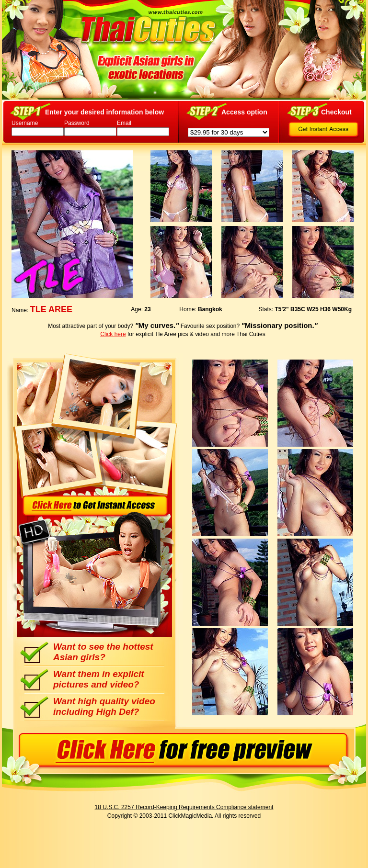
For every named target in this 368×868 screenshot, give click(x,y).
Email (124, 123)
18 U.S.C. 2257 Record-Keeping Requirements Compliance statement (184, 807)
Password (77, 123)
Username (25, 123)
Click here (113, 334)
